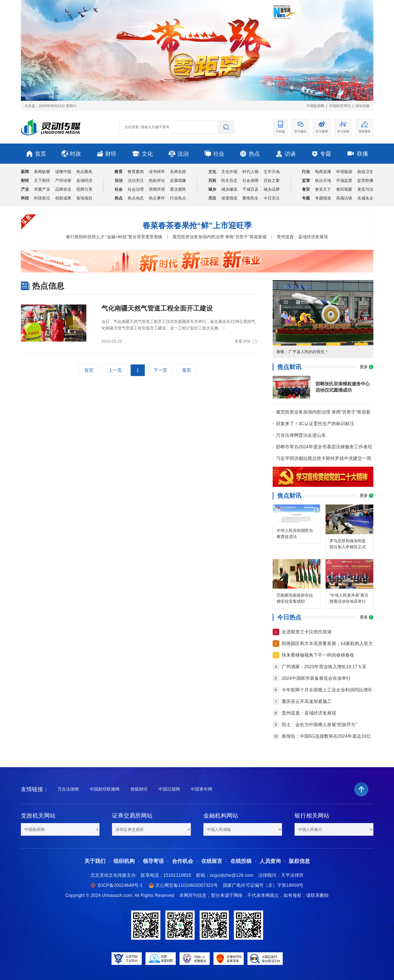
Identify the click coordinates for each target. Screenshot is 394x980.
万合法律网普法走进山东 (301, 435)
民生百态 (229, 180)
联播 (357, 154)
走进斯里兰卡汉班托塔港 (307, 632)
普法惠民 (178, 189)
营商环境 (157, 189)
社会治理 (136, 189)
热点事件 (157, 198)
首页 (36, 154)
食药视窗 (344, 189)
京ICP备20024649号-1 (120, 885)
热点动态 (136, 198)
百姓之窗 (272, 180)
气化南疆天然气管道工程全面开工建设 (157, 308)
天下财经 (42, 180)
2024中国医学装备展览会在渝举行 (316, 678)
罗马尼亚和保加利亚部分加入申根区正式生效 (348, 544)
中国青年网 (202, 789)
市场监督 (344, 180)
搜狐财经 (139, 789)
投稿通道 (365, 127)
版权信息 (299, 861)
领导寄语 (153, 861)
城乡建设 (229, 189)
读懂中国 (63, 172)
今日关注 (272, 198)
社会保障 (250, 180)
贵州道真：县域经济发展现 (302, 237)
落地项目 (84, 198)
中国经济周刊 (340, 106)
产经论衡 (63, 180)
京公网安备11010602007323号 (187, 885)
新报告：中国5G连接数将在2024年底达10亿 (326, 736)
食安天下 (323, 189)
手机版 (280, 127)
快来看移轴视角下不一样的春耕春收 (318, 655)
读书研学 (157, 172)
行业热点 (178, 198)
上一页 (115, 370)
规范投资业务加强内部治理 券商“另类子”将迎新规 (219, 237)
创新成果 (63, 198)
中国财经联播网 (105, 789)
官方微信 (300, 127)
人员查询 (270, 861)
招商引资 (84, 189)
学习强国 (343, 127)
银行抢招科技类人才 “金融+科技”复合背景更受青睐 (114, 237)
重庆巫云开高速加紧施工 (307, 701)
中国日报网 (169, 789)
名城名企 (365, 198)
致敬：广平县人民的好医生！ (303, 352)
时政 (71, 154)
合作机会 (183, 861)
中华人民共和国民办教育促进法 (295, 534)
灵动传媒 (363, 106)
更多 (367, 367)
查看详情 (246, 342)
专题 (321, 154)
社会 (214, 154)
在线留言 (212, 861)
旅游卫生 (365, 172)
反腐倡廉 (178, 180)
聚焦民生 (250, 198)
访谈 (286, 154)
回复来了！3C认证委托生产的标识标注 (315, 424)
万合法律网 (68, 789)
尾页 (187, 370)
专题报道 (323, 198)
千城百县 (250, 189)
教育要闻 (136, 172)
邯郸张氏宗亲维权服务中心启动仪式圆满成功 (343, 387)
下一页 (160, 370)
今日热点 (289, 617)
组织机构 (124, 861)
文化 (142, 154)
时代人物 (250, 172)
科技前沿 (42, 198)
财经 (106, 154)
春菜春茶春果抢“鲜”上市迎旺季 (197, 226)
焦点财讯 (289, 367)
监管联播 (365, 180)
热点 (250, 154)
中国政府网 (315, 106)
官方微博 (322, 127)
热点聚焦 (84, 172)
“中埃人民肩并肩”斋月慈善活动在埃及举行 (349, 598)
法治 (178, 154)
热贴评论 (157, 180)
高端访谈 (344, 198)
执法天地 (323, 180)
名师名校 (178, 172)
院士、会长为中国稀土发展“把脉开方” (319, 725)
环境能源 (344, 172)
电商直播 (323, 172)
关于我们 (95, 861)
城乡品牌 (272, 189)
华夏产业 (42, 189)
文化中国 (229, 172)
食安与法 (365, 189)
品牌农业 (63, 189)
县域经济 (84, 180)
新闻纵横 (42, 172)
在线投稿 (241, 861)
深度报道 (229, 198)
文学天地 (272, 172)
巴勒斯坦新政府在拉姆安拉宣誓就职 (295, 598)
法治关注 (136, 180)
